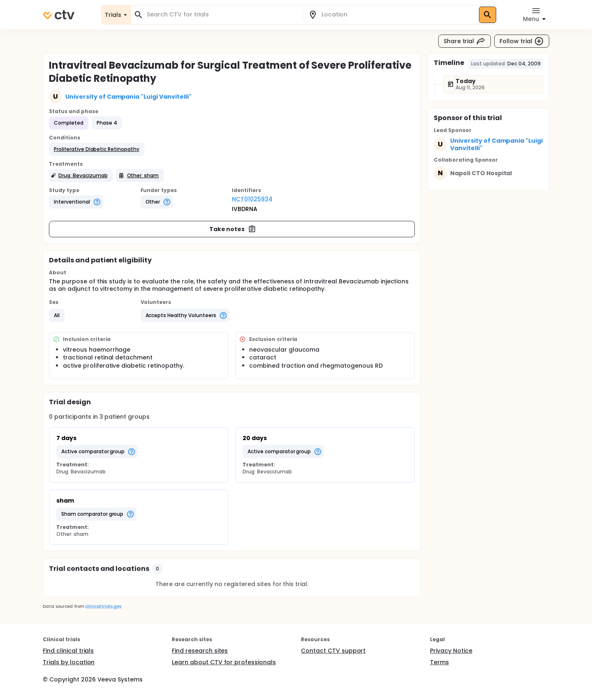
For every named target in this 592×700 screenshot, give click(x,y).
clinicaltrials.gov (103, 606)
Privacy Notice (451, 651)
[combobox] (222, 15)
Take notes (233, 229)
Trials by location (69, 662)
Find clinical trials (68, 651)
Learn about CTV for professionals (224, 662)
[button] (97, 149)
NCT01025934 (252, 199)
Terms (439, 662)
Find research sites (200, 651)
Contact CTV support (333, 651)
